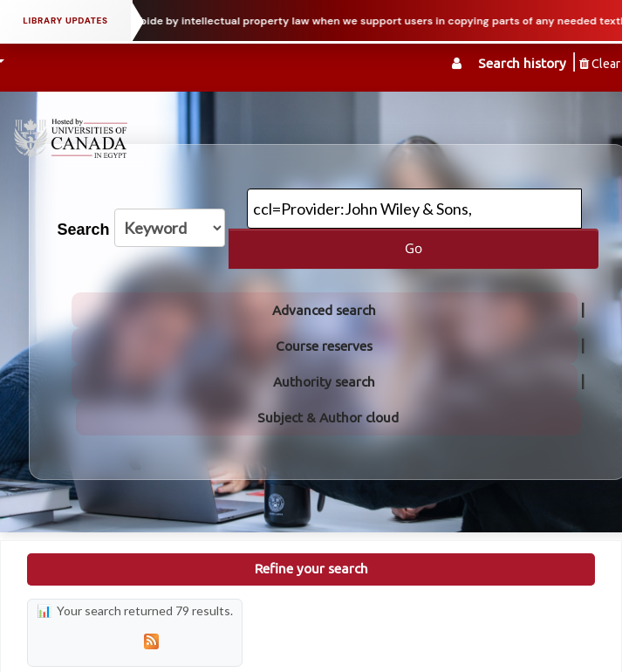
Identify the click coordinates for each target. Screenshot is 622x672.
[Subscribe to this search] (151, 641)
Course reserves (324, 346)
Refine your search (311, 569)
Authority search (324, 382)
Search (84, 230)
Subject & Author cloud (328, 418)
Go (414, 248)
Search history (522, 63)
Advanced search (324, 310)
